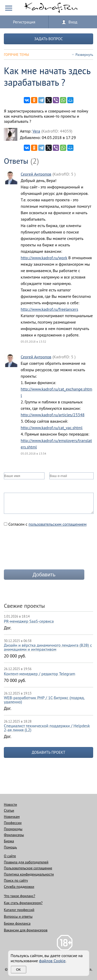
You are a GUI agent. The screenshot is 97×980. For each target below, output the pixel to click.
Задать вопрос (48, 39)
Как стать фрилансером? (23, 903)
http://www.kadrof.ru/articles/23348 (53, 415)
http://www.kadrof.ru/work (44, 258)
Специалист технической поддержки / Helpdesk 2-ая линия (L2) (47, 728)
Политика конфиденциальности (29, 874)
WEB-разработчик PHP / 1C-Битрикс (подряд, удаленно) (44, 700)
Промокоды (13, 829)
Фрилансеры (14, 835)
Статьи (9, 810)
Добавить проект (49, 752)
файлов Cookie (52, 961)
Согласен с (45, 524)
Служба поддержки (19, 887)
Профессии (13, 823)
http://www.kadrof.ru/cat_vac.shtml (52, 428)
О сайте (10, 856)
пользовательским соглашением (57, 524)
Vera (36, 131)
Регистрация (24, 22)
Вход (73, 22)
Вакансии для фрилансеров (26, 930)
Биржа (9, 841)
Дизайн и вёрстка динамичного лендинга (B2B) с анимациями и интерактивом (48, 647)
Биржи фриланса (17, 923)
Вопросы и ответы (18, 916)
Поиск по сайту (16, 880)
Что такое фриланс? (20, 896)
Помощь (10, 847)
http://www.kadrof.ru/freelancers (49, 309)
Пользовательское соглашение (28, 868)
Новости (10, 804)
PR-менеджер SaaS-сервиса (29, 621)
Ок (18, 970)
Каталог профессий (19, 910)
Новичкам (12, 817)
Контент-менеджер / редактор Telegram (40, 674)
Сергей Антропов (36, 174)
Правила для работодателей (26, 862)
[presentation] (43, 550)
